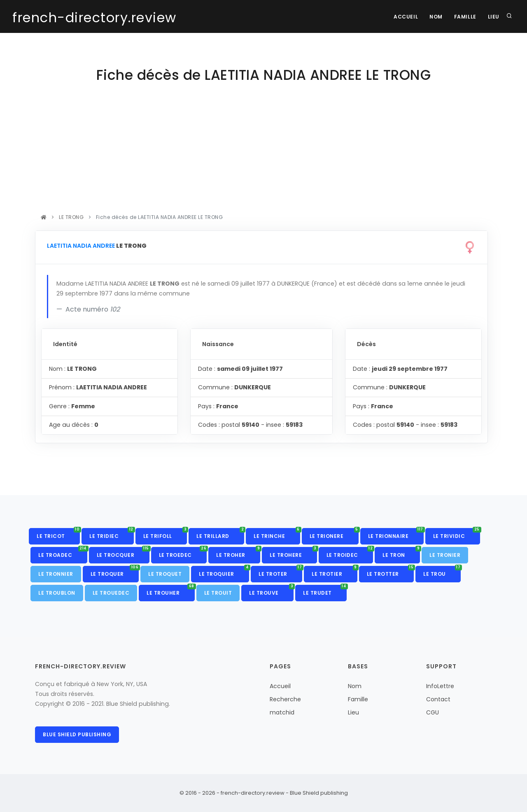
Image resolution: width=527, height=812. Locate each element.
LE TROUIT (218, 593)
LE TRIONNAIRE (396, 534)
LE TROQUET (165, 574)
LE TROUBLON (57, 593)
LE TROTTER (391, 572)
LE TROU (442, 572)
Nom (434, 17)
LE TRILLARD (220, 534)
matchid (282, 712)
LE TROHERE (293, 553)
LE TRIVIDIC (457, 534)
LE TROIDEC (350, 553)
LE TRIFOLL (165, 534)
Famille (464, 17)
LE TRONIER (445, 555)
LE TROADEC (63, 553)
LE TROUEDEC (111, 593)
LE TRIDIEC (112, 534)
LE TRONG (71, 217)
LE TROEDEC (183, 553)
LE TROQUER (115, 572)
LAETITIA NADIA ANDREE (81, 246)
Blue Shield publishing (77, 734)
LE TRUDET (325, 591)
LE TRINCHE (277, 534)
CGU (433, 712)
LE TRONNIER (56, 574)
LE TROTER (280, 572)
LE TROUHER (171, 591)
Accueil (402, 17)
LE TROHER (238, 553)
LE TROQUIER (224, 572)
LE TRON (401, 553)
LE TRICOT (58, 534)
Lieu (493, 17)
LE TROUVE (271, 591)
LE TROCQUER (123, 553)
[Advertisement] (261, 151)
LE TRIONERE (334, 534)
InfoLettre (440, 686)
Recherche (285, 699)
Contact (438, 699)
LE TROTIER (335, 572)
